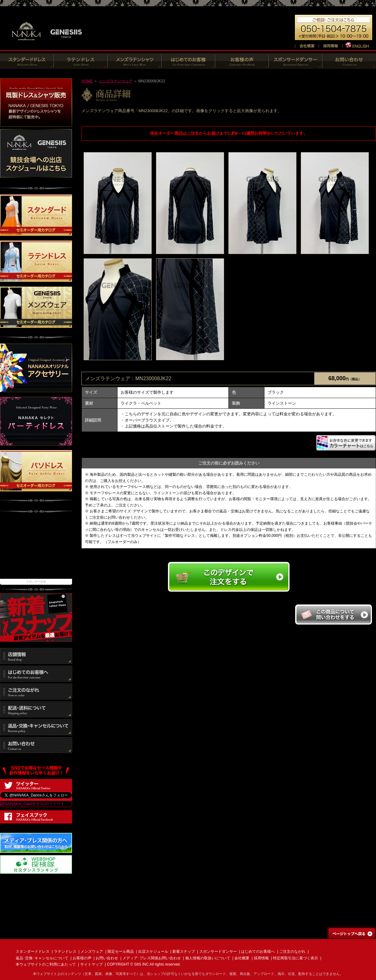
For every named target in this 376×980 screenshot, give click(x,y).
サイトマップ (91, 964)
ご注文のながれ (292, 951)
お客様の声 (82, 958)
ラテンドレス (65, 951)
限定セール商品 (121, 951)
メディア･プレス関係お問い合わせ (152, 958)
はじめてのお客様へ (258, 951)
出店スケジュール (153, 951)
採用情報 (261, 958)
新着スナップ (184, 951)
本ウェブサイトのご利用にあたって (46, 964)
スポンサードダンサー (218, 951)
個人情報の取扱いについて (208, 958)
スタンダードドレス (33, 951)
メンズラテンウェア (116, 81)
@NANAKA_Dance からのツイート (33, 804)
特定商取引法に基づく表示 (295, 958)
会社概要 (242, 958)
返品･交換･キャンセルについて (42, 958)
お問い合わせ (107, 958)
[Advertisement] (36, 549)
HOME (87, 81)
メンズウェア (92, 951)
